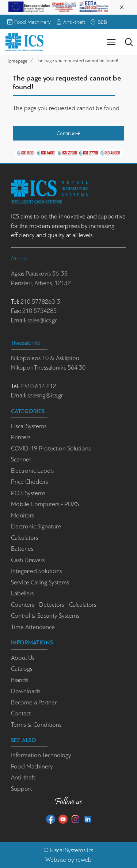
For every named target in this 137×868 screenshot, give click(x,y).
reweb (84, 860)
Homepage (16, 61)
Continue (66, 133)
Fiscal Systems (68, 850)
